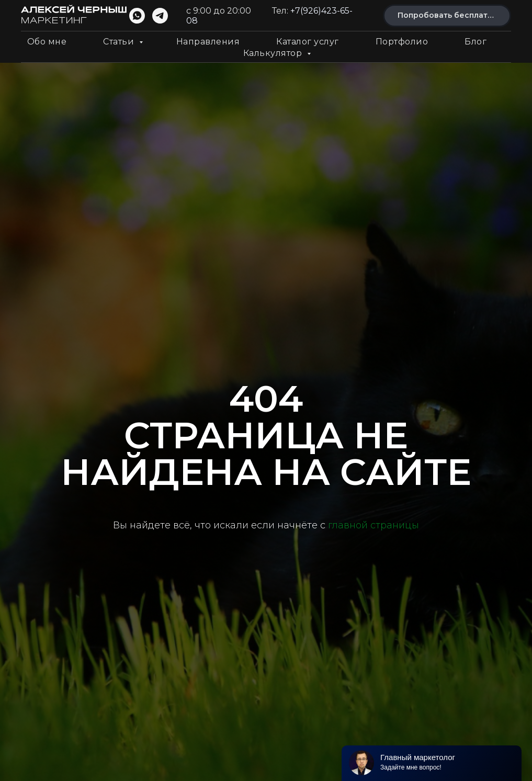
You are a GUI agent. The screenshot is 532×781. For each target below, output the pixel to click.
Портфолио (402, 42)
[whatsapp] (137, 16)
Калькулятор (274, 53)
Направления (208, 42)
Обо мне (47, 42)
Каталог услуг (308, 42)
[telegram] (160, 16)
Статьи (120, 42)
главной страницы (373, 525)
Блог (476, 42)
